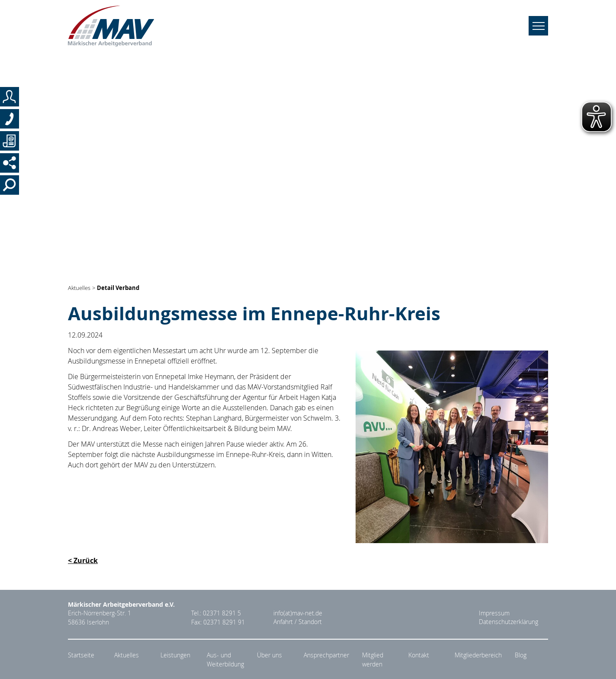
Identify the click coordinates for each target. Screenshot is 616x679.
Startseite (81, 655)
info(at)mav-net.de (298, 613)
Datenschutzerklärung (509, 622)
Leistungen (175, 655)
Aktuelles (79, 288)
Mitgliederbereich (478, 655)
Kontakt (419, 655)
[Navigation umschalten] (538, 28)
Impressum (494, 613)
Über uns (269, 655)
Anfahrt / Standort (298, 622)
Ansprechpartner (326, 655)
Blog (521, 655)
